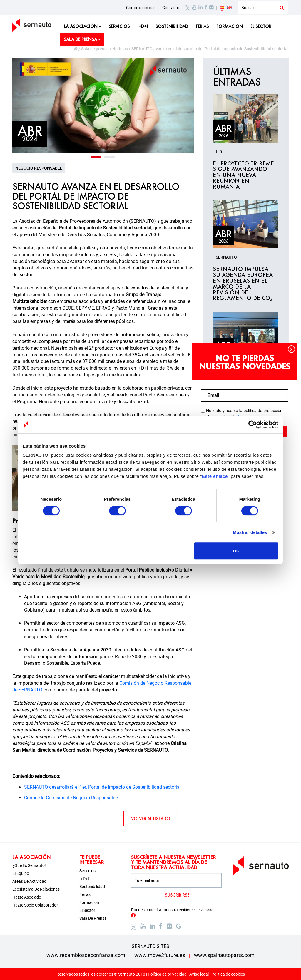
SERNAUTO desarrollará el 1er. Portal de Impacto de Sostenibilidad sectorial (102, 787)
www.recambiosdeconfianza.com (86, 955)
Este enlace (215, 476)
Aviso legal (199, 974)
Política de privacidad (167, 974)
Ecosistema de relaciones (36, 889)
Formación (230, 26)
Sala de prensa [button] (82, 39)
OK (236, 551)
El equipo (21, 873)
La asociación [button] (82, 26)
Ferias (202, 26)
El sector (261, 26)
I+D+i (143, 26)
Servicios (119, 26)
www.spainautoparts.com (224, 955)
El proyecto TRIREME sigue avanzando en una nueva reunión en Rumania (243, 175)
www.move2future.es (160, 955)
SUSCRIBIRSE (177, 895)
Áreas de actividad (29, 881)
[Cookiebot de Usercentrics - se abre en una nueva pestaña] (253, 425)
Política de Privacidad (196, 910)
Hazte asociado (27, 897)
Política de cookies (228, 974)
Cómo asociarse (141, 8)
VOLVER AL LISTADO (151, 819)
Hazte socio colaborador (35, 905)
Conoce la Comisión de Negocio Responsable (71, 798)
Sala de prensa (95, 49)
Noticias (120, 49)
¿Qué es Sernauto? (30, 865)
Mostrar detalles (250, 532)
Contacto (171, 8)
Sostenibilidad (172, 26)
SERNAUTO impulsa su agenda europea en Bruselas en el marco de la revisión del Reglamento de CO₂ (243, 284)
